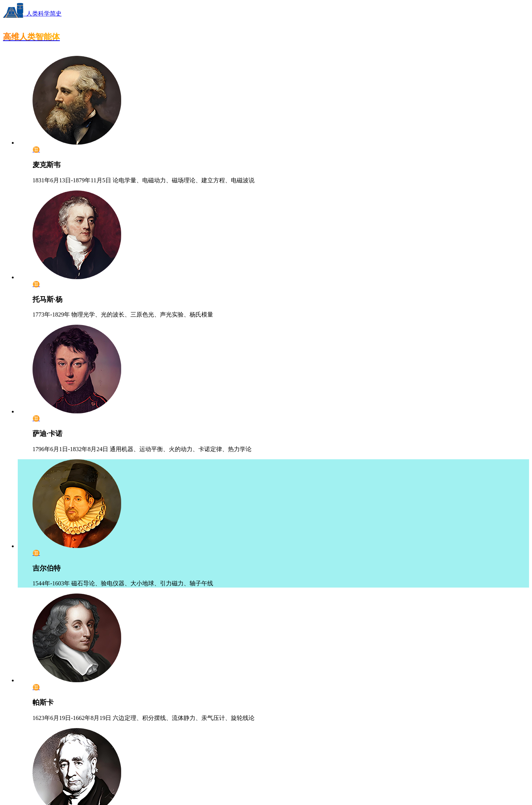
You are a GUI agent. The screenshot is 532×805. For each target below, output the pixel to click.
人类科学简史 (32, 13)
